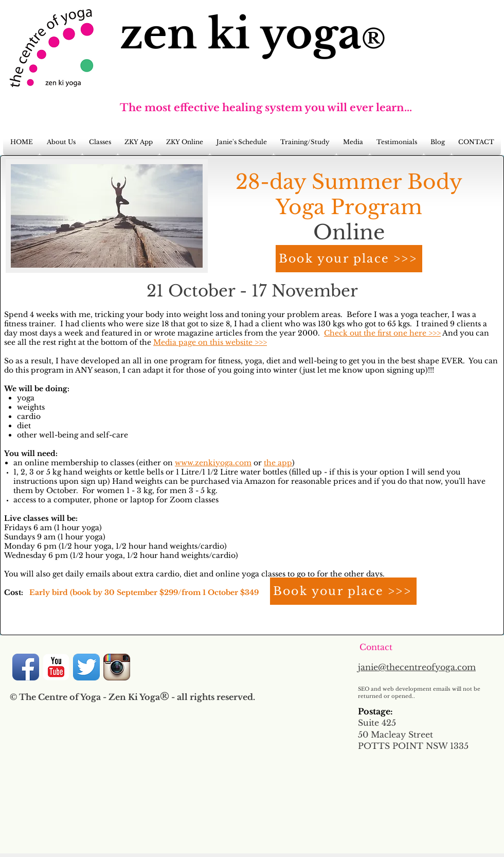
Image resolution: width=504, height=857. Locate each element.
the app (278, 463)
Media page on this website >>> (210, 342)
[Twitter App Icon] (86, 667)
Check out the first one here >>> (382, 333)
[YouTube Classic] (56, 667)
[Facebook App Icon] (26, 667)
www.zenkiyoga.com (213, 463)
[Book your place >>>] (349, 259)
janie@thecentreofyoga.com (417, 667)
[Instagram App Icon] (117, 667)
